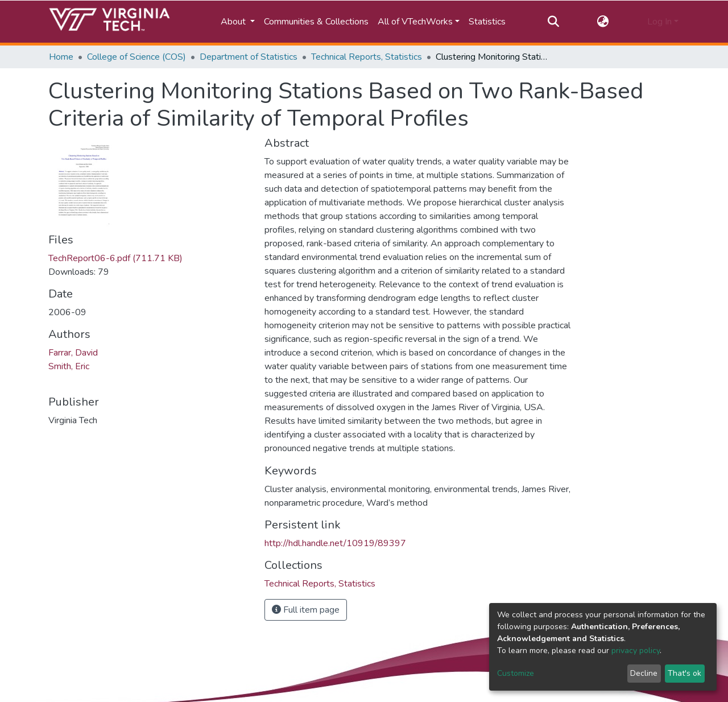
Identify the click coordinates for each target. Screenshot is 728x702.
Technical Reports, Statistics (367, 57)
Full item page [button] (306, 610)
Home (61, 57)
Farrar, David (73, 353)
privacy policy (636, 651)
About (234, 22)
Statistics (487, 22)
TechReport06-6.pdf (115, 258)
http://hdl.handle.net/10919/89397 (335, 543)
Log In (659, 22)
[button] (603, 22)
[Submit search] (553, 22)
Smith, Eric (69, 366)
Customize (516, 673)
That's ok (684, 673)
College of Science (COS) (136, 57)
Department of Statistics (249, 57)
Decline (644, 673)
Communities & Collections (316, 22)
